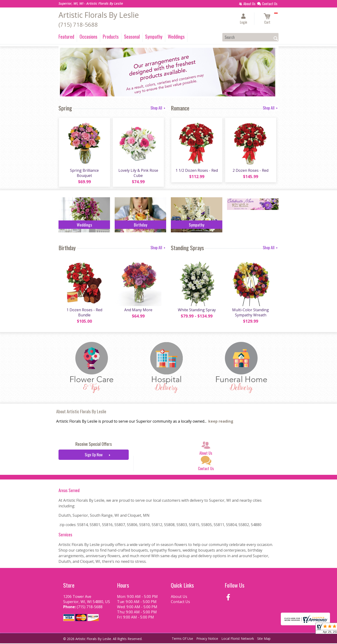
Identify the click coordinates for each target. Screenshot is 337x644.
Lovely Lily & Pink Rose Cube (138, 173)
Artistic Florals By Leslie (99, 15)
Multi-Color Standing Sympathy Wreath (251, 313)
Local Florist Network (238, 639)
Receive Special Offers (94, 445)
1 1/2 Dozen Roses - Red (197, 171)
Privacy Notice (207, 639)
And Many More (138, 311)
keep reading (221, 422)
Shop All (158, 108)
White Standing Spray (197, 311)
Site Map (264, 639)
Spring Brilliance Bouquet (84, 173)
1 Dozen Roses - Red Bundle (84, 313)
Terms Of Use (182, 639)
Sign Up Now (94, 456)
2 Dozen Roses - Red (251, 171)
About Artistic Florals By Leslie (81, 412)
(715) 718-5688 (78, 24)
